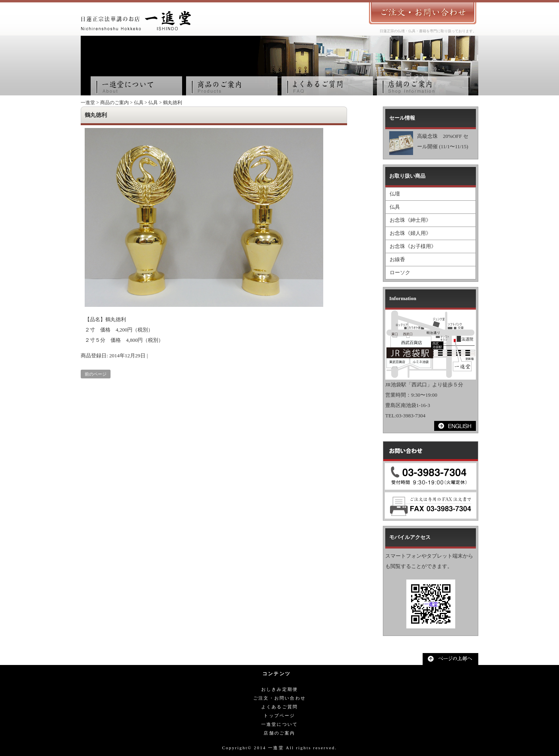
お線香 (397, 259)
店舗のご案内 (279, 733)
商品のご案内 (115, 103)
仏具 (139, 103)
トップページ (279, 715)
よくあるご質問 (279, 707)
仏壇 (395, 194)
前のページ (96, 374)
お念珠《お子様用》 (413, 246)
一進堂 (88, 103)
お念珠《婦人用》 (410, 233)
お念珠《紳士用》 (410, 220)
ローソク (400, 272)
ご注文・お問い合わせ (279, 698)
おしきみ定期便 (279, 689)
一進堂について (279, 724)
